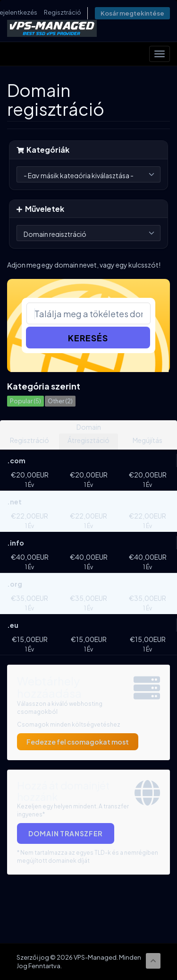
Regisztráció (63, 12)
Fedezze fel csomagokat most (78, 742)
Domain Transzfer (66, 833)
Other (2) (60, 401)
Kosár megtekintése (132, 13)
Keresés (88, 338)
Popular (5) (25, 401)
